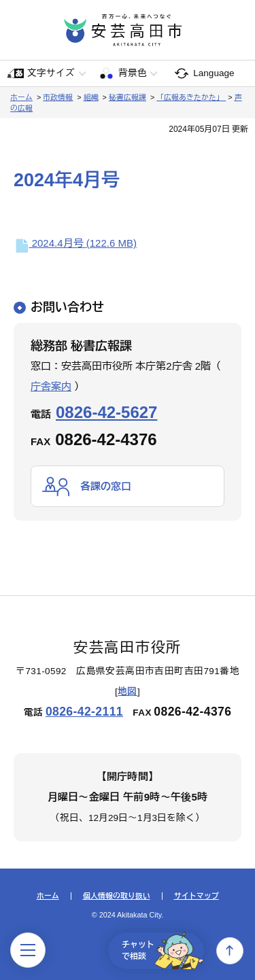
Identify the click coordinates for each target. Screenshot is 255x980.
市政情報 (58, 97)
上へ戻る (230, 951)
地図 (128, 692)
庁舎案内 (51, 386)
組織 (91, 97)
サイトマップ (197, 896)
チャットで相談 (163, 951)
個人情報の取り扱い (117, 896)
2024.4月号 (75, 243)
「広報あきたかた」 (191, 97)
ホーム (21, 97)
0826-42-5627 (106, 412)
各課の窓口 (106, 486)
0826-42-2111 (84, 712)
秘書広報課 (128, 97)
